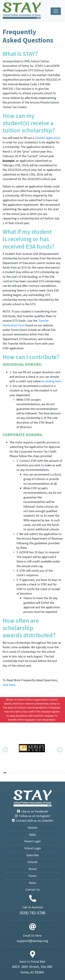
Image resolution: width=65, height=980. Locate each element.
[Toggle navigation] (56, 11)
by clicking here (51, 381)
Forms (32, 876)
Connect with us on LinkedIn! (32, 821)
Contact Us (33, 890)
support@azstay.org (32, 941)
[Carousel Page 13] (43, 773)
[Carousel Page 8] (26, 773)
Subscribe (32, 855)
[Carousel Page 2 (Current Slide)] (5, 773)
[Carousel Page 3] (8, 773)
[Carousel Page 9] (29, 773)
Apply (32, 835)
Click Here (9, 685)
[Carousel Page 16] (53, 773)
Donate (32, 828)
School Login (33, 848)
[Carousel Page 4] (12, 773)
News (33, 883)
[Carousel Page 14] (46, 773)
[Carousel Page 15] (50, 773)
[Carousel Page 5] (15, 773)
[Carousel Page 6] (19, 773)
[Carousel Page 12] (39, 773)
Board (33, 869)
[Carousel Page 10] (33, 773)
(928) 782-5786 (32, 913)
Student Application (47, 138)
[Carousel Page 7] (22, 773)
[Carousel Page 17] (57, 773)
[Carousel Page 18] (60, 773)
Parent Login (32, 841)
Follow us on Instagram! (32, 816)
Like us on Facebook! (32, 812)
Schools (33, 862)
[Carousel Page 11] (36, 773)
